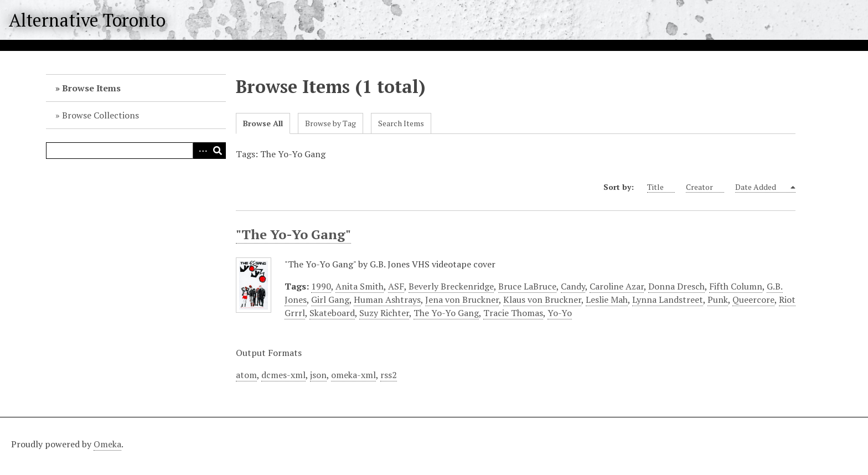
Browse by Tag (330, 123)
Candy (573, 286)
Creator (705, 187)
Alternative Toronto (87, 20)
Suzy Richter (384, 313)
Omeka (107, 444)
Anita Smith (360, 286)
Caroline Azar (617, 286)
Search (218, 151)
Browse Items (91, 88)
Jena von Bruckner (462, 300)
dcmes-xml (283, 375)
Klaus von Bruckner (542, 300)
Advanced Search (201, 151)
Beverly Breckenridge (451, 286)
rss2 (389, 375)
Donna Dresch (676, 286)
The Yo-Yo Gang (446, 313)
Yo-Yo (560, 313)
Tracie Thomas (513, 313)
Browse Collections (100, 115)
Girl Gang (330, 300)
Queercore (753, 300)
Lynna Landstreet (668, 300)
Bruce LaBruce (527, 286)
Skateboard (332, 313)
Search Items (401, 123)
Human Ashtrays (387, 300)
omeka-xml (353, 375)
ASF (396, 286)
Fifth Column (736, 286)
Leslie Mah (607, 300)
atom (246, 375)
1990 (321, 286)
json (318, 375)
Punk (718, 300)
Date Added (762, 187)
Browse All (263, 123)
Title (661, 187)
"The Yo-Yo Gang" (293, 234)
